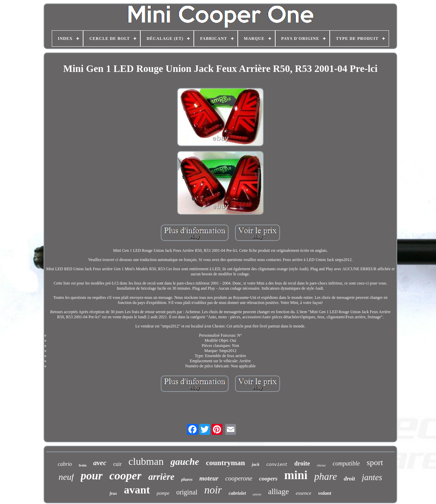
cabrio (65, 464)
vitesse (321, 465)
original (187, 492)
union (257, 494)
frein (82, 465)
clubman (146, 461)
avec (100, 463)
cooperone (239, 478)
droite (302, 463)
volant (325, 493)
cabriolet (237, 493)
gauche (185, 462)
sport (375, 462)
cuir (117, 464)
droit (349, 479)
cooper (125, 476)
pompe (163, 493)
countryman (225, 463)
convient (277, 465)
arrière (161, 477)
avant (137, 490)
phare (326, 476)
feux (113, 493)
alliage (278, 492)
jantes (372, 477)
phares (187, 479)
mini (296, 475)
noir (213, 490)
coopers (268, 479)
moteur (209, 478)
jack (255, 464)
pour (92, 476)
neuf (66, 477)
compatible (346, 463)
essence (303, 493)
